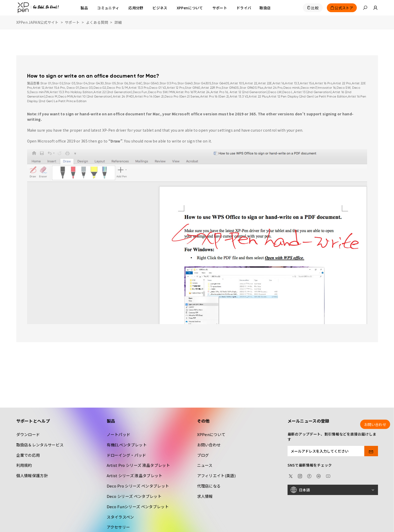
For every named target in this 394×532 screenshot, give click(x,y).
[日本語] (333, 490)
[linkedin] (319, 475)
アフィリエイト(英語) (217, 475)
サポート (72, 22)
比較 (315, 8)
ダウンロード (28, 434)
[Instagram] (300, 475)
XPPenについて (211, 434)
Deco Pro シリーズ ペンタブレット (138, 486)
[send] (371, 451)
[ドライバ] (244, 8)
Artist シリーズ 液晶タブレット (135, 475)
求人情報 (205, 496)
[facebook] (309, 475)
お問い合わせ (209, 445)
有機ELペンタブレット (127, 445)
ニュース (205, 465)
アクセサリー (118, 527)
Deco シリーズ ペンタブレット (134, 496)
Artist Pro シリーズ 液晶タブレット (138, 465)
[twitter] (291, 475)
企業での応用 (28, 455)
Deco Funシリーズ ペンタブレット (138, 507)
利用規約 (24, 465)
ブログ (203, 455)
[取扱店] (265, 8)
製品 (84, 8)
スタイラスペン (120, 517)
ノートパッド (119, 434)
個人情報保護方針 (32, 475)
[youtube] (328, 475)
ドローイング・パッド (126, 455)
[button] (365, 8)
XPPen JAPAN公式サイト (37, 22)
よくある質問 (97, 22)
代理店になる (209, 486)
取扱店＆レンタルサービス (40, 445)
